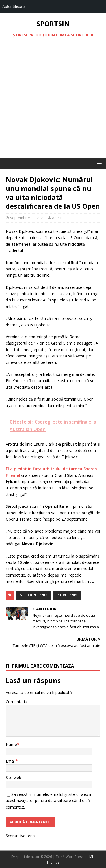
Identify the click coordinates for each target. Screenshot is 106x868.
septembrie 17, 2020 (27, 218)
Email (11, 761)
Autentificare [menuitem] (13, 7)
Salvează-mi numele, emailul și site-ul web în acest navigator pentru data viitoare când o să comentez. (49, 801)
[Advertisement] (53, 101)
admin (57, 218)
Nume (11, 744)
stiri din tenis (34, 595)
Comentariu (16, 702)
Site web (13, 777)
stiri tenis (67, 595)
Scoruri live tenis (20, 836)
